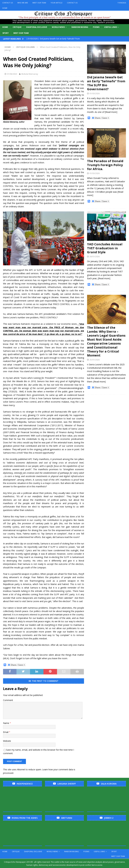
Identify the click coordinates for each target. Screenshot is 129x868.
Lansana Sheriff (67, 784)
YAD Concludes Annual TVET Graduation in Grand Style (105, 248)
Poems (96, 27)
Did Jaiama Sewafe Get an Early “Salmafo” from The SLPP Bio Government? (106, 83)
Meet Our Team (39, 3)
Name (6, 723)
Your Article (56, 3)
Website (7, 741)
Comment (8, 700)
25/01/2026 (95, 360)
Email (6, 732)
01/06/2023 (12, 74)
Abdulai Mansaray (30, 74)
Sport (6, 33)
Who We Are (23, 3)
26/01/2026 (95, 256)
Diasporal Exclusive (37, 27)
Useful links (111, 27)
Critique (17, 27)
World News (58, 27)
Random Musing (80, 27)
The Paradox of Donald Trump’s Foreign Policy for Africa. (105, 165)
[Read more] (111, 112)
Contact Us (8, 3)
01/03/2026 (95, 93)
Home (5, 8)
